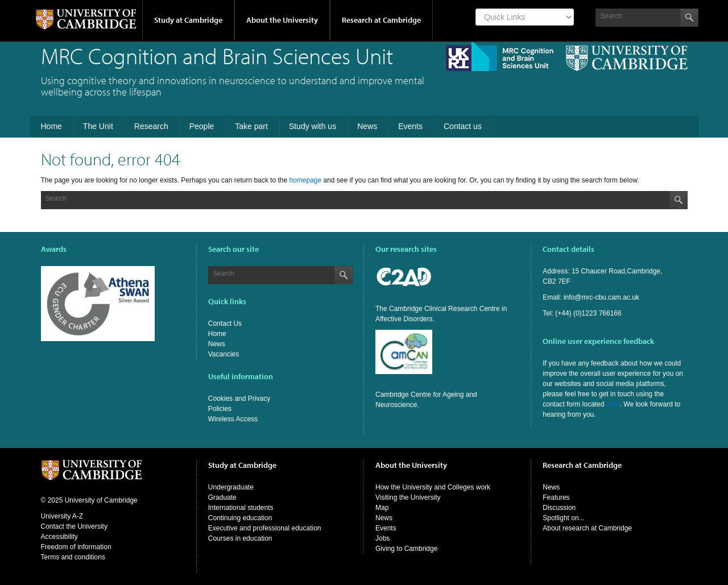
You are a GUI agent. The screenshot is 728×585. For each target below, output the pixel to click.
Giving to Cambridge (406, 549)
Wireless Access (233, 419)
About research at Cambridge (587, 528)
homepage (305, 180)
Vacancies (224, 354)
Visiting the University (408, 497)
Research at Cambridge (381, 20)
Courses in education (240, 538)
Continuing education (240, 518)
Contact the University (74, 526)
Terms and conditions (73, 557)
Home (217, 334)
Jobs (382, 538)
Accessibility (59, 537)
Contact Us (225, 323)
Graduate (222, 497)
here (613, 404)
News (217, 344)
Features (556, 497)
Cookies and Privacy (239, 399)
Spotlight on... (563, 518)
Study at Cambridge (188, 20)
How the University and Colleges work (433, 487)
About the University (282, 20)
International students (241, 508)
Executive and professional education (265, 528)
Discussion (559, 508)
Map (382, 508)
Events (386, 528)
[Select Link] (525, 17)
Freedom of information (76, 547)
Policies (220, 409)
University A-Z (62, 516)
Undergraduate (231, 487)
